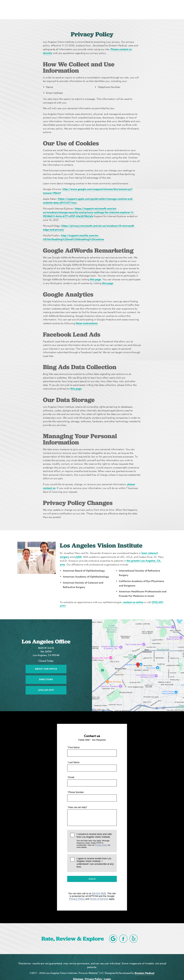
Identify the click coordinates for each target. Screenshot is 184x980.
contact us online (133, 602)
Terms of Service (99, 899)
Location (133, 10)
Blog (96, 10)
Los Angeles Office (46, 642)
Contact (152, 10)
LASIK (78, 557)
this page (96, 279)
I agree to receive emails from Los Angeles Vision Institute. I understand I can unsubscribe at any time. (95, 863)
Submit (92, 879)
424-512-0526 (99, 893)
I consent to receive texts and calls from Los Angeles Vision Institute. (95, 841)
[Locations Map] (138, 665)
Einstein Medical (145, 973)
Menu (169, 10)
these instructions (87, 323)
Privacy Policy (101, 845)
